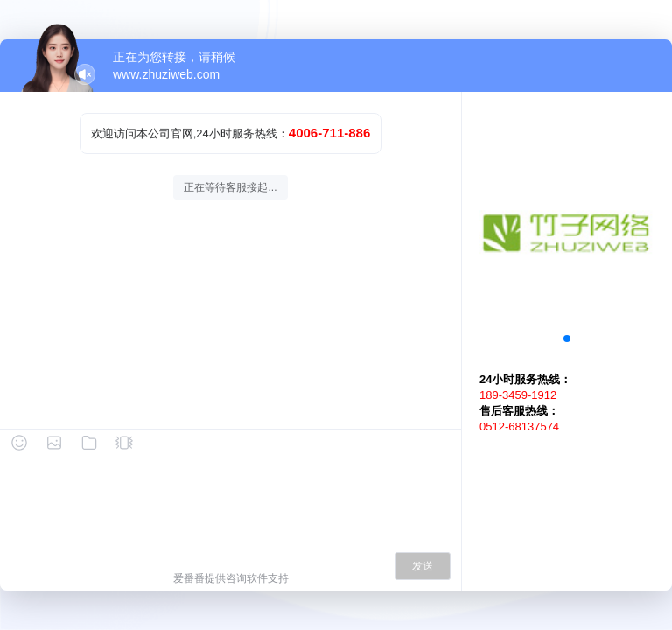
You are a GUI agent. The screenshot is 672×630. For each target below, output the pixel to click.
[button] (567, 339)
